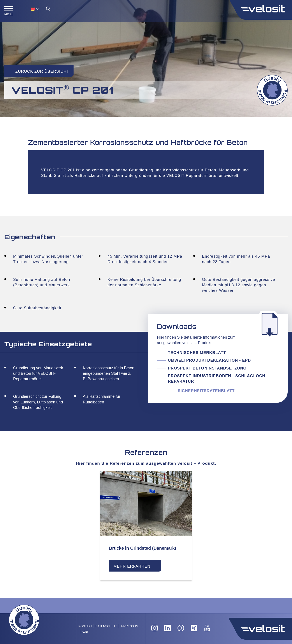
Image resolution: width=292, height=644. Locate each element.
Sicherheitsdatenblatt (206, 391)
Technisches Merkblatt (197, 353)
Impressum (129, 626)
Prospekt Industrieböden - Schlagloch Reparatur (217, 379)
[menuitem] (35, 9)
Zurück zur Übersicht (42, 71)
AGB (85, 632)
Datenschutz (106, 626)
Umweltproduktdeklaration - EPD (209, 360)
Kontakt (85, 626)
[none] (31, 9)
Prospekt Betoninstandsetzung (207, 368)
